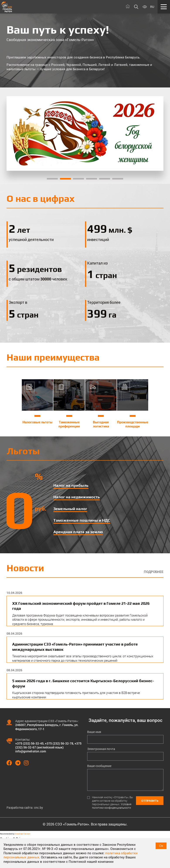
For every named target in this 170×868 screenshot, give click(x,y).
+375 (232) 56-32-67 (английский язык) (48, 745)
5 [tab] (105, 179)
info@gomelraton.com (31, 751)
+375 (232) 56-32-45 (29, 743)
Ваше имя (94, 732)
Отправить (150, 801)
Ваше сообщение (99, 766)
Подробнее (154, 572)
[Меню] (164, 7)
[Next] (154, 133)
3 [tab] (78, 179)
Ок (161, 846)
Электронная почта (101, 749)
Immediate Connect (23, 834)
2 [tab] (65, 179)
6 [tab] (118, 179)
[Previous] (16, 133)
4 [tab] (92, 179)
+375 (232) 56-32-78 (59, 743)
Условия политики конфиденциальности (112, 806)
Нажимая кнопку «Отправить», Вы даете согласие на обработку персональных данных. (112, 802)
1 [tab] (52, 179)
